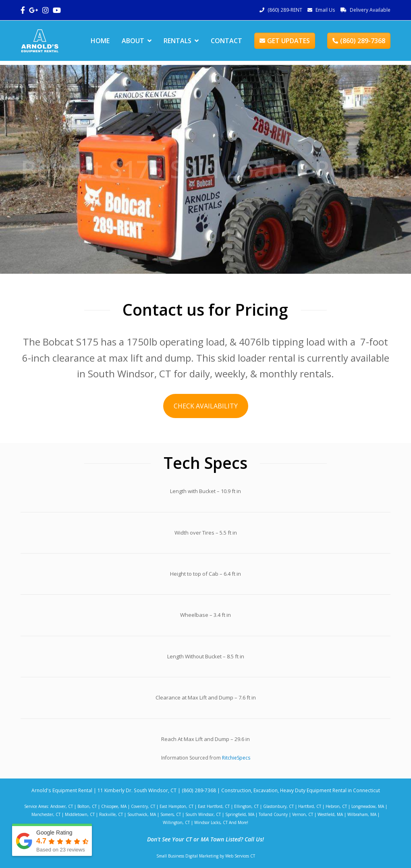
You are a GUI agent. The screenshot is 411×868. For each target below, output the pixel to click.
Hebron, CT (336, 806)
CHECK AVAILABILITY (206, 406)
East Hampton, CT (176, 806)
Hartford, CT (310, 806)
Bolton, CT (87, 806)
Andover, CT (62, 806)
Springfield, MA (240, 814)
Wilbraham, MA (362, 814)
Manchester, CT (46, 814)
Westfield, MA (330, 814)
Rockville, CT (111, 814)
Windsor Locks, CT (211, 822)
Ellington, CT (246, 806)
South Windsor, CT (203, 814)
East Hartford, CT (214, 806)
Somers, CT (171, 814)
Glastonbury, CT (278, 806)
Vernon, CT (303, 814)
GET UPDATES (285, 41)
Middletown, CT (80, 814)
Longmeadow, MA (368, 806)
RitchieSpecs (236, 758)
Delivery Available (370, 10)
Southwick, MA (142, 814)
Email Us (325, 10)
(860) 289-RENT (285, 10)
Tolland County (273, 814)
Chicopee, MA (114, 806)
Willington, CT (176, 822)
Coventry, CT (143, 806)
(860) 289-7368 (359, 41)
